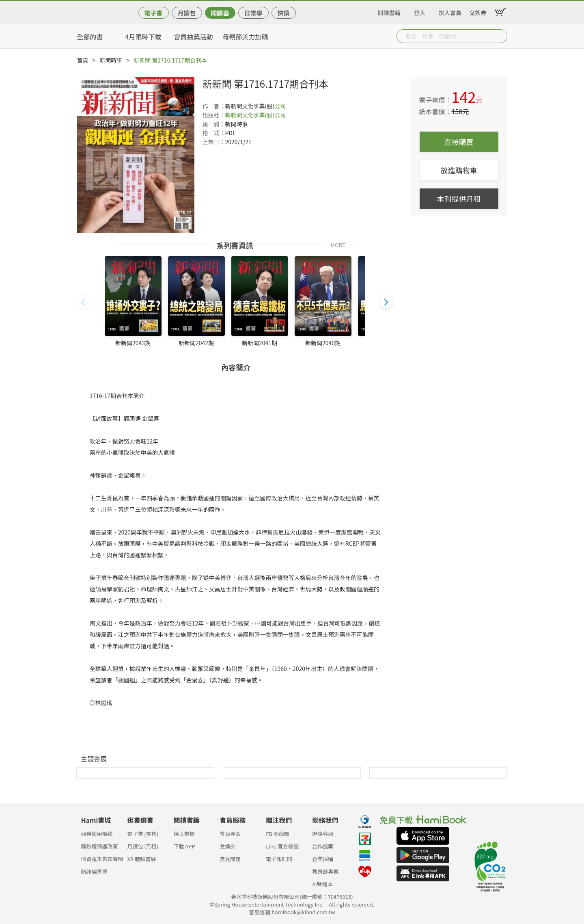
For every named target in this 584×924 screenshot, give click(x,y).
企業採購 (323, 859)
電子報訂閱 (279, 859)
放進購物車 (459, 170)
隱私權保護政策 (100, 846)
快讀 (283, 13)
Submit (500, 36)
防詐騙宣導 (94, 871)
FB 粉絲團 (278, 834)
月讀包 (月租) (143, 846)
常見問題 (230, 859)
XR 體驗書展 (141, 859)
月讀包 (186, 13)
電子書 (153, 13)
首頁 (83, 60)
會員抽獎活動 (194, 37)
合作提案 (323, 846)
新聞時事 (111, 60)
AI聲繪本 (322, 884)
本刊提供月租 (459, 199)
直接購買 (459, 142)
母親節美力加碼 (246, 37)
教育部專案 (325, 871)
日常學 (253, 13)
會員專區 (230, 834)
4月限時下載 (143, 37)
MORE (338, 244)
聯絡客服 (323, 834)
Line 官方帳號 (282, 846)
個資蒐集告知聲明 (102, 859)
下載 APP (184, 846)
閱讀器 (220, 13)
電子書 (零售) (143, 834)
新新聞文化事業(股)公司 (255, 115)
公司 (280, 106)
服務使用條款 (97, 834)
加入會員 (450, 11)
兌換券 (478, 11)
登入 (420, 11)
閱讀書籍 (389, 11)
